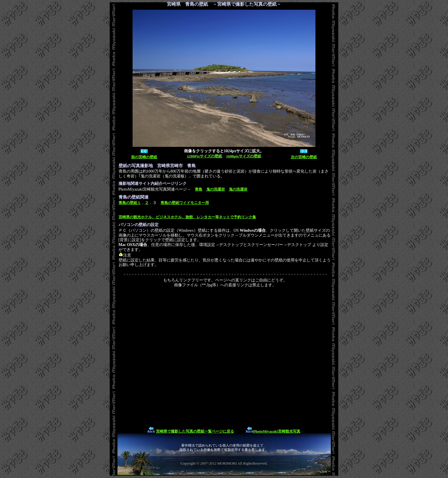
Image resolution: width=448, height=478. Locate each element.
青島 (199, 189)
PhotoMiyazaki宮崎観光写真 (277, 431)
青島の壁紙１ (130, 203)
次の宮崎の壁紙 (304, 157)
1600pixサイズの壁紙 (243, 156)
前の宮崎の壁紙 (144, 157)
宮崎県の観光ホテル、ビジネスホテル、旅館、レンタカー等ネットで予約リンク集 (187, 217)
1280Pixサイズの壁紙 (204, 156)
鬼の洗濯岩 (216, 189)
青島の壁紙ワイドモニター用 (185, 203)
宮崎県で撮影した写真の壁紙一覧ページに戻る (195, 431)
